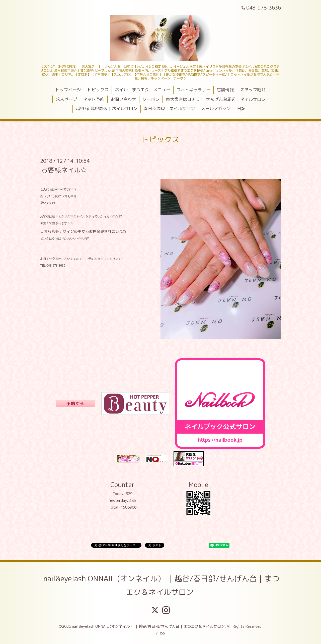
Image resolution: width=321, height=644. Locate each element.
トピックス (98, 90)
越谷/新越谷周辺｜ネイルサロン (107, 108)
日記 (241, 108)
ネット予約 (94, 99)
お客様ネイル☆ (64, 170)
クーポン (151, 99)
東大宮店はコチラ (183, 99)
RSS (162, 633)
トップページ (68, 90)
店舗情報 (225, 90)
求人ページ (66, 99)
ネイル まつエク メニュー (143, 90)
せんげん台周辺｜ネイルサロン (236, 99)
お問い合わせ (123, 99)
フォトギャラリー (193, 90)
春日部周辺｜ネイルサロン (169, 108)
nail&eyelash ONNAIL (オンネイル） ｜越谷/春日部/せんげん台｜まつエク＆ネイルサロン (161, 585)
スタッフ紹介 (253, 90)
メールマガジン (216, 108)
